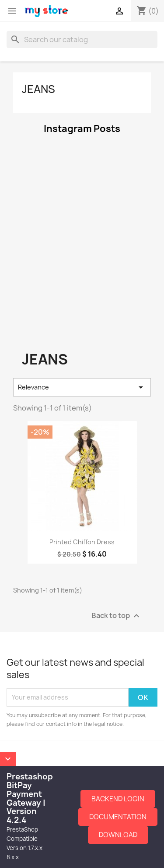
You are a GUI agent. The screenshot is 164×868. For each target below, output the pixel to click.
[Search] (82, 39)
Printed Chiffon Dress (82, 542)
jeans (38, 89)
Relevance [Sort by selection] (82, 387)
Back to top (117, 616)
